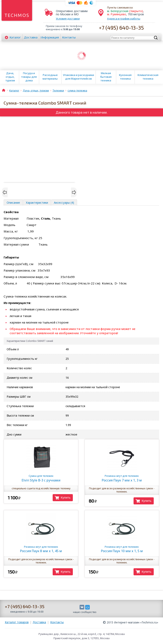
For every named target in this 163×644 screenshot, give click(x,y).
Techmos (17, 15)
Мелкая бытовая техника (106, 77)
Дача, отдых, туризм (10, 77)
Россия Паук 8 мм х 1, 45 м (41, 549)
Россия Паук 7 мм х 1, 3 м (122, 478)
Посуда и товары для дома (29, 77)
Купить (66, 497)
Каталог (15, 37)
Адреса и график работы (124, 19)
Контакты (69, 37)
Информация (50, 37)
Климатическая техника (148, 77)
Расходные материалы (50, 77)
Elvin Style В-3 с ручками (41, 478)
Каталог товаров (17, 622)
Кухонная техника (125, 77)
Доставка (31, 37)
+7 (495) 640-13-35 (121, 27)
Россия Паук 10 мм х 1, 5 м (122, 549)
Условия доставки (68, 19)
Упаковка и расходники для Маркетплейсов (78, 77)
